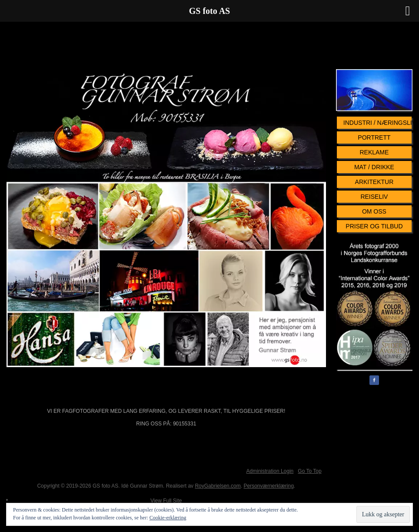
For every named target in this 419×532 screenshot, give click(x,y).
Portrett (374, 137)
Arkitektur (374, 182)
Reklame (374, 152)
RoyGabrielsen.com (218, 486)
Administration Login (270, 471)
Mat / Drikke (374, 167)
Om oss (374, 211)
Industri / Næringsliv (377, 123)
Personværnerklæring (268, 486)
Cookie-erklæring (168, 518)
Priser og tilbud (374, 226)
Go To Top (309, 471)
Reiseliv (374, 197)
